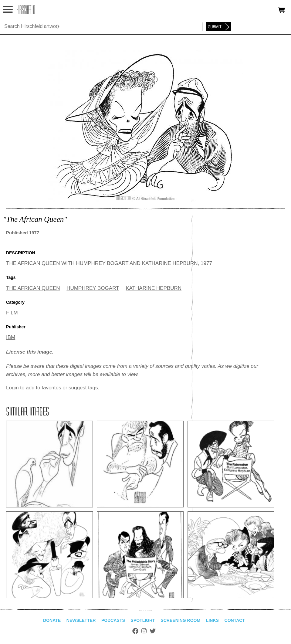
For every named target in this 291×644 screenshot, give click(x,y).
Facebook (135, 631)
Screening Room (180, 620)
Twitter (153, 631)
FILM (12, 313)
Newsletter (81, 620)
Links (212, 620)
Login (12, 388)
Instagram (144, 631)
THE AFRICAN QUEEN (33, 288)
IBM (11, 337)
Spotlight (143, 620)
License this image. (30, 352)
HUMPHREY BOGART (93, 288)
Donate (52, 620)
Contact (235, 620)
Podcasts (113, 620)
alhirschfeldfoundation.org (26, 10)
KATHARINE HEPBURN (154, 288)
